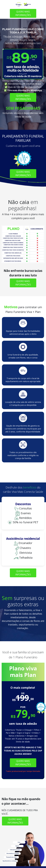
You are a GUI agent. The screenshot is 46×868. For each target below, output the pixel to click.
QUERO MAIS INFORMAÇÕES (23, 13)
